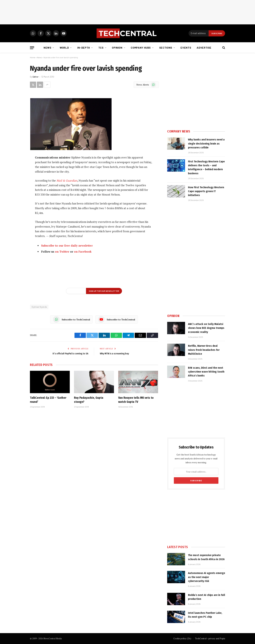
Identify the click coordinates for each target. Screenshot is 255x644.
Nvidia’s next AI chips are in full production (207, 597)
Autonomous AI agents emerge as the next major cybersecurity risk (207, 577)
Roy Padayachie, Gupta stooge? (89, 400)
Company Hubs (141, 48)
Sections (166, 48)
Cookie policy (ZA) (182, 638)
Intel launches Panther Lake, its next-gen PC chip (205, 615)
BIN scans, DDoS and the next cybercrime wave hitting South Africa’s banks (206, 372)
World (64, 48)
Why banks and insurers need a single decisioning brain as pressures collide (206, 144)
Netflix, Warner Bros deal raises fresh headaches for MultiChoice (204, 350)
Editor (36, 77)
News (47, 48)
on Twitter (62, 252)
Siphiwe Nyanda (39, 307)
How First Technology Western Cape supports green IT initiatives (206, 191)
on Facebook (83, 252)
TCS (101, 48)
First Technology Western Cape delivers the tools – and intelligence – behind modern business (206, 167)
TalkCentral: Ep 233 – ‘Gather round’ (48, 400)
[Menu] (32, 48)
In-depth (84, 48)
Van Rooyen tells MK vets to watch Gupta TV (136, 400)
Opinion (117, 48)
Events (186, 48)
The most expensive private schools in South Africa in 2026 (206, 557)
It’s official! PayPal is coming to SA (70, 354)
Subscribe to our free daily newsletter (67, 246)
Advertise (204, 48)
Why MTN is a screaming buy (114, 354)
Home (33, 57)
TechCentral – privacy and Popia (210, 638)
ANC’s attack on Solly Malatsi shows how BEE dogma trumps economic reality (206, 328)
